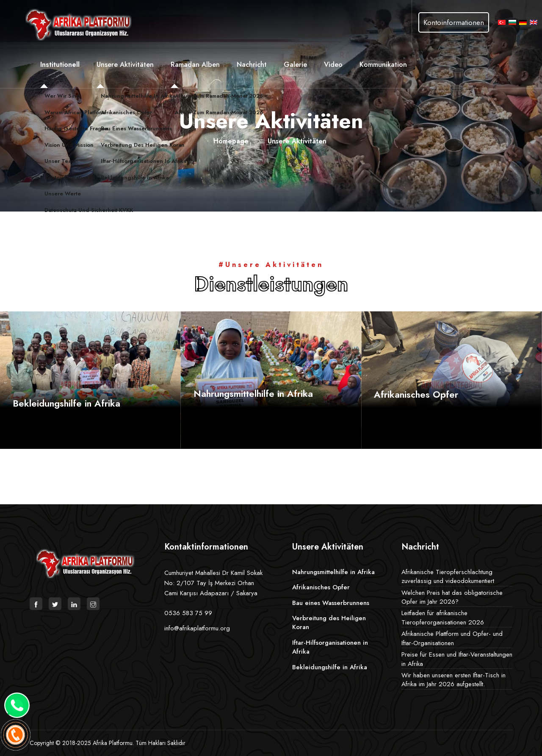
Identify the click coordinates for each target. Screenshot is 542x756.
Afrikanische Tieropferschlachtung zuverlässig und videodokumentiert (448, 576)
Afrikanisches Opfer (416, 394)
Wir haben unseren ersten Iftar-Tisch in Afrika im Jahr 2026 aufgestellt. (454, 680)
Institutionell (60, 64)
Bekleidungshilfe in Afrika (66, 403)
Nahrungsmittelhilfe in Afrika (253, 393)
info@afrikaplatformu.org (197, 628)
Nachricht (252, 64)
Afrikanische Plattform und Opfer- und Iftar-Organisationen (452, 638)
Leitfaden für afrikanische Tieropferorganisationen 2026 (443, 617)
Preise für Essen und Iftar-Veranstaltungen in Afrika (457, 659)
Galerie (295, 64)
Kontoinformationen (454, 22)
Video (333, 64)
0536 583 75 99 (188, 613)
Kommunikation (383, 64)
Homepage (231, 141)
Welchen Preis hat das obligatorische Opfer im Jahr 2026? (452, 597)
